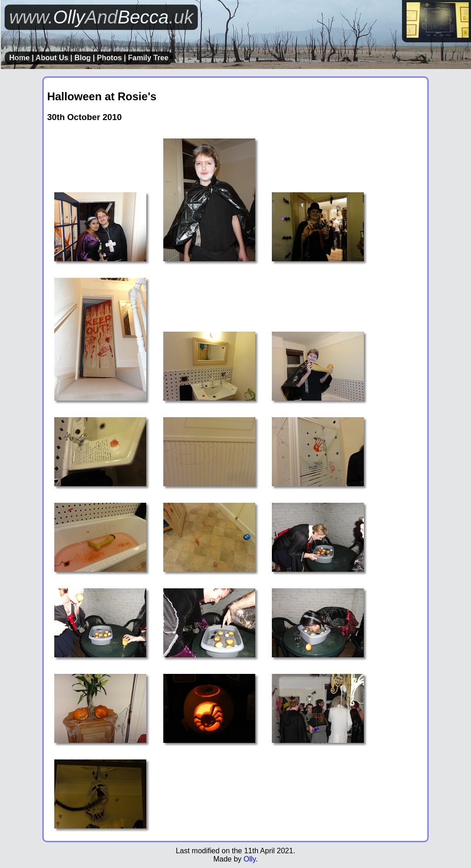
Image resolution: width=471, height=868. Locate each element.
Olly (249, 859)
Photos (109, 58)
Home (19, 58)
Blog (83, 58)
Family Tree (148, 58)
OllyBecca (101, 17)
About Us (52, 58)
